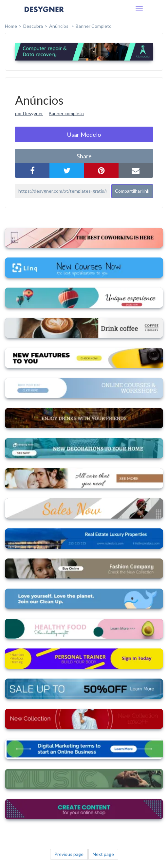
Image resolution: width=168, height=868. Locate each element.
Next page (103, 854)
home (11, 26)
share (84, 156)
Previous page (69, 854)
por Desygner (29, 113)
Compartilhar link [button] (132, 191)
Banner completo (94, 26)
